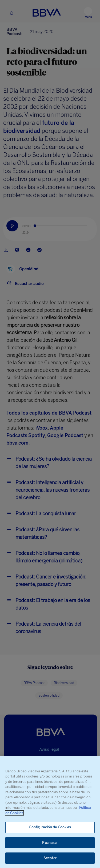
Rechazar (50, 843)
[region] (50, 812)
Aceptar (50, 858)
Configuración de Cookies (50, 827)
